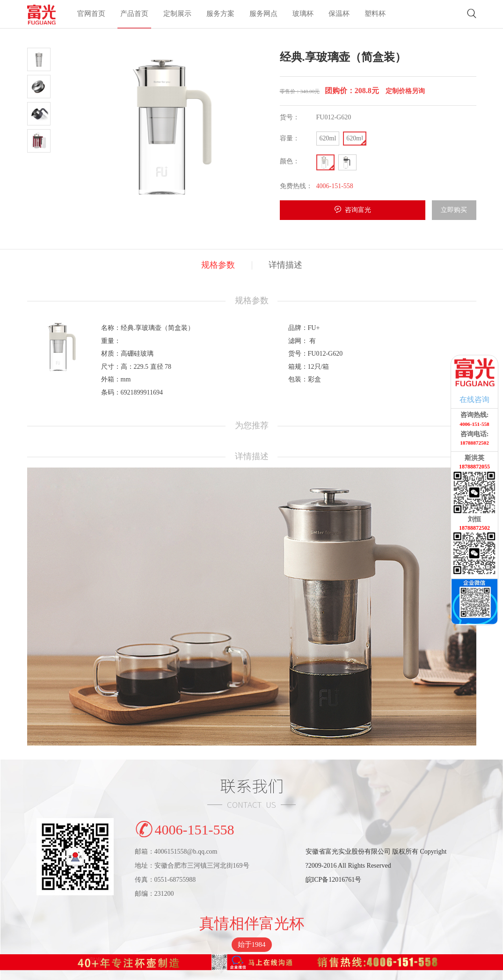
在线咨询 (474, 399)
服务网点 (263, 15)
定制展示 (177, 15)
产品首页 (134, 15)
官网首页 (91, 15)
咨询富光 (358, 210)
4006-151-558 (185, 828)
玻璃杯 (303, 15)
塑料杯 (375, 15)
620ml (328, 138)
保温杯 (339, 15)
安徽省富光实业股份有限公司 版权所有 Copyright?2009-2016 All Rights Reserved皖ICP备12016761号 (376, 866)
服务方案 (220, 15)
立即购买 (454, 210)
